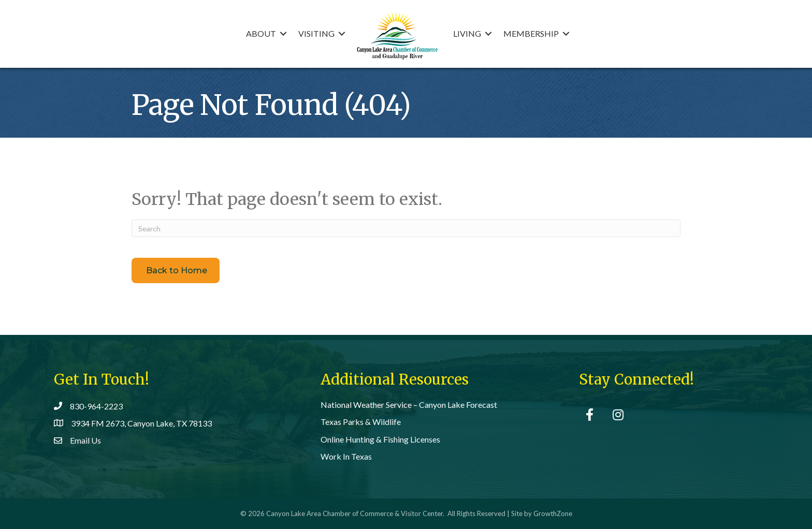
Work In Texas (346, 456)
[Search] (406, 228)
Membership (531, 33)
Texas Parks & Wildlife (361, 422)
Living (467, 33)
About (261, 33)
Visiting (316, 33)
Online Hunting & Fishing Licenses (380, 439)
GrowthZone (553, 513)
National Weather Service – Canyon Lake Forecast (409, 405)
